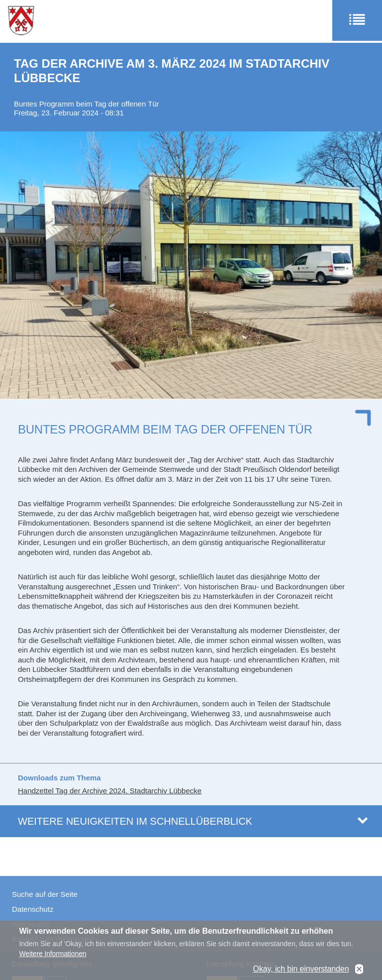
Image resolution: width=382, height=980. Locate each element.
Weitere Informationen (52, 958)
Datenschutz (33, 909)
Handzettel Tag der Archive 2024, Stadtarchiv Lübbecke (110, 791)
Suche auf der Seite (45, 894)
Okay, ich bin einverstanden (301, 974)
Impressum (30, 924)
